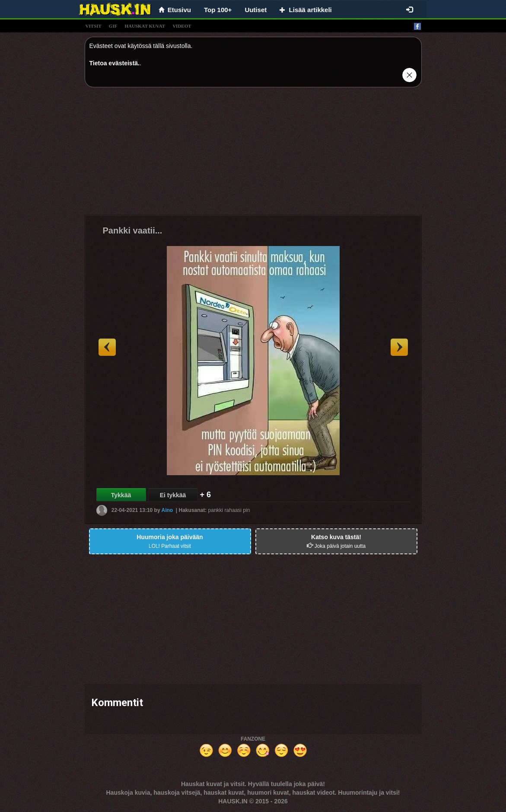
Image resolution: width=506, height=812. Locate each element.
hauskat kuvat (145, 26)
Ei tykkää (173, 495)
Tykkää (121, 495)
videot (182, 26)
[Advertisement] (253, 154)
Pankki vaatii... (133, 230)
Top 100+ (218, 10)
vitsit (94, 26)
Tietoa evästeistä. (115, 63)
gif (113, 26)
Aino (167, 510)
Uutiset (256, 10)
